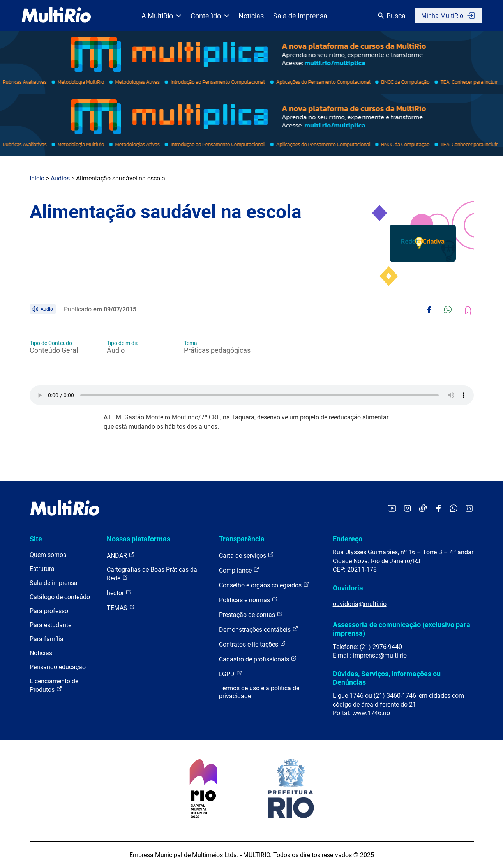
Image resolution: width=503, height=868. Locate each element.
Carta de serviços (246, 555)
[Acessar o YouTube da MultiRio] (392, 509)
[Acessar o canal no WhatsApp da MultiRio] (454, 509)
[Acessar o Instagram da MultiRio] (407, 509)
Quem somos (48, 555)
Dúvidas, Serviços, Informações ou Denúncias (387, 678)
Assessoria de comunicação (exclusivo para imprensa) (402, 629)
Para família (47, 639)
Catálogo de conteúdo (60, 597)
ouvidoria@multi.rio (360, 604)
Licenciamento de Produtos (54, 685)
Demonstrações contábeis (259, 629)
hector (119, 593)
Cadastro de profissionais (258, 659)
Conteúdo (210, 16)
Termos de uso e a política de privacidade (259, 692)
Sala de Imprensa (300, 16)
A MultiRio (161, 16)
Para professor (50, 611)
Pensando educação (58, 667)
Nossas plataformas (139, 539)
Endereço (348, 539)
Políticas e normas (248, 600)
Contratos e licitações (252, 644)
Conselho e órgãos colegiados (264, 585)
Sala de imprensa (54, 583)
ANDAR (121, 555)
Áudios (60, 178)
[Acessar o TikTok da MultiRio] (423, 509)
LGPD (231, 674)
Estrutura (42, 569)
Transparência (242, 539)
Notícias (251, 16)
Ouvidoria (348, 588)
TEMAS (121, 607)
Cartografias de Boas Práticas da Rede (152, 574)
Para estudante (50, 625)
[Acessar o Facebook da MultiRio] (438, 509)
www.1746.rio (371, 713)
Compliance (239, 570)
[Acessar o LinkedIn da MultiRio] (469, 509)
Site (36, 539)
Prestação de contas (251, 614)
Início (37, 178)
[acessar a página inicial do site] (56, 16)
